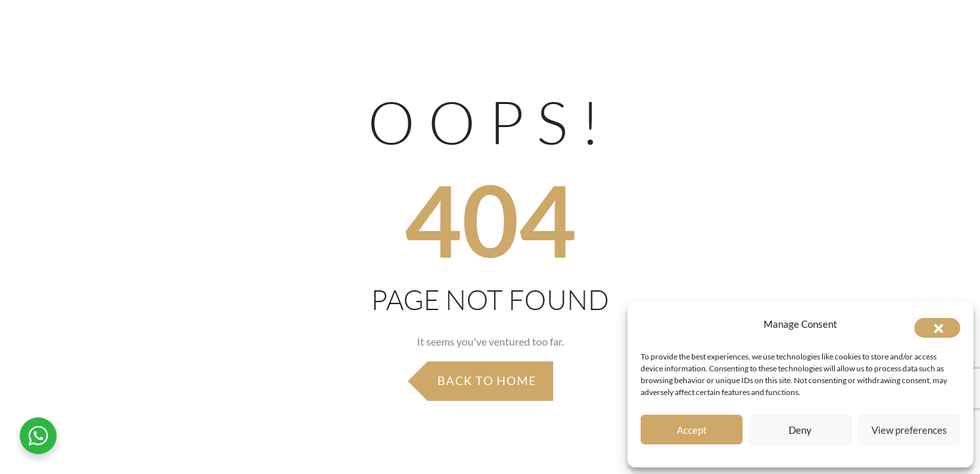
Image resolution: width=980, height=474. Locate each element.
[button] (937, 328)
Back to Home (487, 381)
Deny (800, 430)
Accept (692, 430)
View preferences (909, 430)
